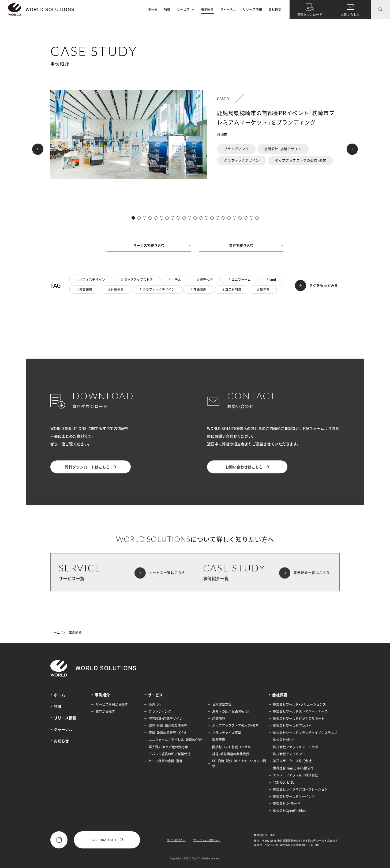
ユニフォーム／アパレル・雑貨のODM (176, 740)
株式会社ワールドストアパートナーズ (300, 711)
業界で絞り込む (256, 245)
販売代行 (155, 704)
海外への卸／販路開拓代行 (231, 711)
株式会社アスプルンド (289, 754)
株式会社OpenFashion (289, 811)
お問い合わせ (350, 15)
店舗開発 (219, 719)
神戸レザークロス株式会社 (292, 761)
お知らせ (61, 741)
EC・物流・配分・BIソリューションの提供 (239, 763)
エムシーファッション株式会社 (295, 775)
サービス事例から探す (112, 704)
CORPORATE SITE (107, 840)
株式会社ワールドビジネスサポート (299, 719)
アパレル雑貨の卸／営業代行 (170, 754)
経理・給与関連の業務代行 (231, 754)
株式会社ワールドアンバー (292, 726)
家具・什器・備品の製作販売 (168, 726)
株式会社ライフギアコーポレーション (300, 789)
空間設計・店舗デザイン (166, 719)
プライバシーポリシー (207, 840)
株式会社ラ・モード (287, 803)
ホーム (153, 9)
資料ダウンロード (310, 15)
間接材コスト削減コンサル (231, 747)
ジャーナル (228, 9)
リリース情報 (252, 9)
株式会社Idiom (284, 740)
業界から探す (105, 711)
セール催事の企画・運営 (166, 761)
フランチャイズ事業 (227, 733)
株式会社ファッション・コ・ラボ (295, 747)
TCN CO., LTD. (283, 782)
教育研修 (219, 740)
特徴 (167, 9)
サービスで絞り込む (162, 245)
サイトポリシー (176, 840)
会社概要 (275, 9)
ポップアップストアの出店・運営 (235, 726)
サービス (186, 9)
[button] (38, 149)
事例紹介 (207, 9)
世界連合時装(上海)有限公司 (293, 768)
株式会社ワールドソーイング (294, 796)
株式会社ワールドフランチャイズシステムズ (305, 733)
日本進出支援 (222, 704)
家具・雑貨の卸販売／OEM (167, 733)
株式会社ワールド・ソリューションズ (299, 704)
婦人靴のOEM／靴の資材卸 (168, 747)
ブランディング (160, 711)
